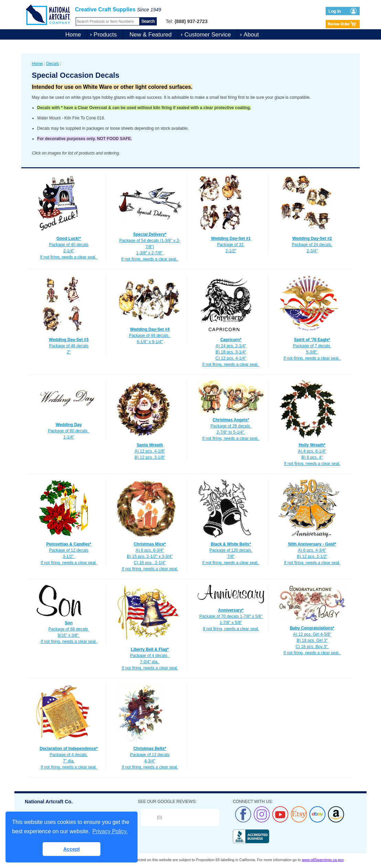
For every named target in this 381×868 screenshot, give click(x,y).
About (251, 35)
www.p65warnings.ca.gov (323, 860)
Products (105, 35)
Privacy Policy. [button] (110, 831)
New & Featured (150, 35)
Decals (53, 64)
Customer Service (208, 35)
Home (73, 35)
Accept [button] (72, 849)
